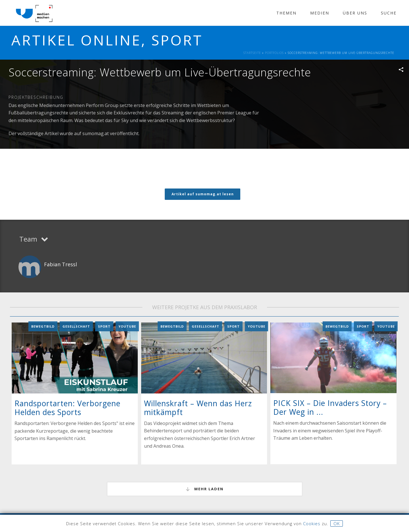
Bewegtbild (43, 326)
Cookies (312, 523)
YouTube (127, 326)
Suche (389, 13)
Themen (286, 13)
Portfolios (274, 53)
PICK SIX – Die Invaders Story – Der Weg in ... (330, 407)
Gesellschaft (76, 326)
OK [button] (337, 523)
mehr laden (205, 489)
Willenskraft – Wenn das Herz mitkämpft (198, 408)
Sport (104, 326)
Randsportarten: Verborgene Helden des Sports (67, 408)
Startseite (252, 53)
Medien (320, 13)
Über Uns (355, 13)
